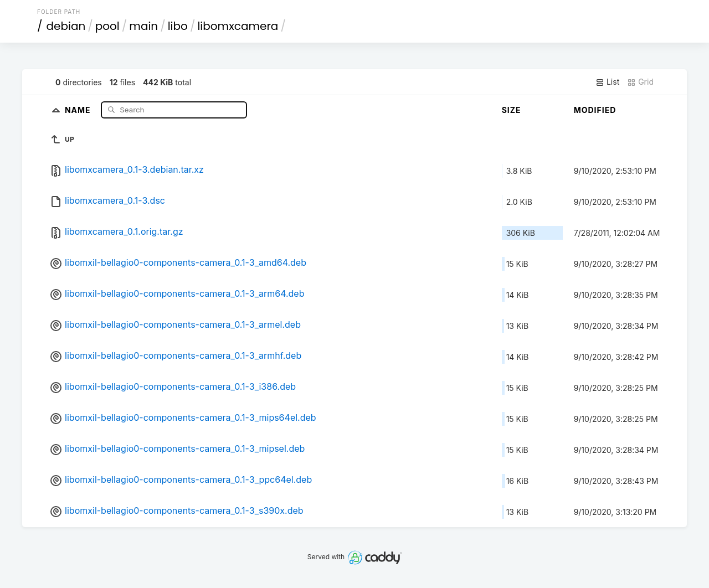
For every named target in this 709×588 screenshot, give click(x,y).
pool (107, 26)
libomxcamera (238, 26)
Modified (595, 110)
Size (512, 110)
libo (178, 26)
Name (79, 109)
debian (66, 26)
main (143, 26)
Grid (640, 82)
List (607, 82)
